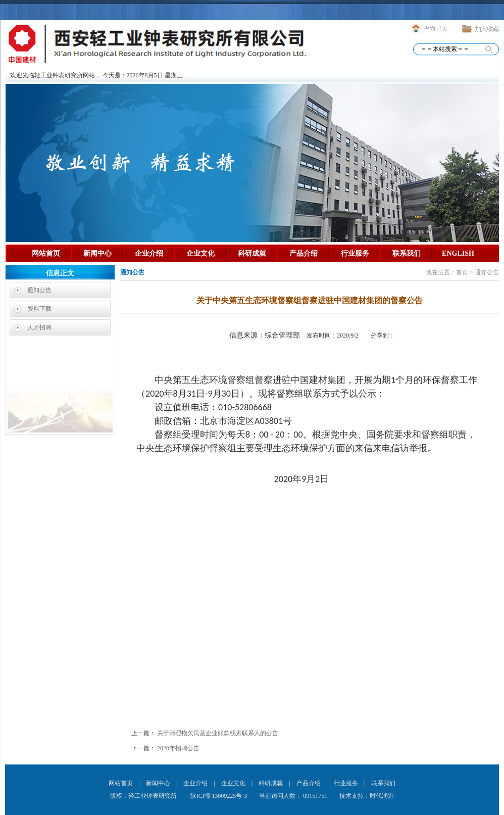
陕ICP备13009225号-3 (218, 796)
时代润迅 (382, 796)
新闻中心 (97, 253)
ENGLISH (458, 253)
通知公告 (39, 290)
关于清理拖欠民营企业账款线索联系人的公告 (218, 733)
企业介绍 (149, 253)
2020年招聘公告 (178, 748)
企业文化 (200, 253)
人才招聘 (39, 327)
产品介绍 (304, 253)
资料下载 (39, 309)
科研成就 (252, 253)
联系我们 (407, 253)
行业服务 (355, 253)
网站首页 (46, 253)
